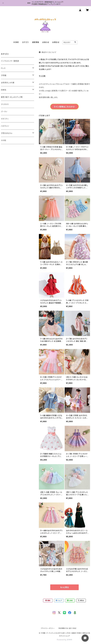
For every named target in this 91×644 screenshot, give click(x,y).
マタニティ (5, 119)
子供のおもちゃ (7, 133)
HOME (16, 42)
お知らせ (46, 42)
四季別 (4, 90)
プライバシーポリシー (48, 628)
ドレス (3, 68)
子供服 (4, 75)
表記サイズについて (48, 52)
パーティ (4, 111)
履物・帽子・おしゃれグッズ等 (12, 97)
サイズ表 (42, 76)
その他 (3, 140)
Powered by (64, 640)
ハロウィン (5, 126)
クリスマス (5, 104)
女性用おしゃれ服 (8, 83)
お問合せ (56, 42)
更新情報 (36, 42)
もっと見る (64, 587)
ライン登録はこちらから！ (65, 107)
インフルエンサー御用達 (10, 61)
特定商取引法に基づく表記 (67, 628)
